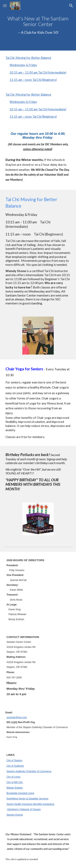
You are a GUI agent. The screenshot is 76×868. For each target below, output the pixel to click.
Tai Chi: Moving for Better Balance (28, 58)
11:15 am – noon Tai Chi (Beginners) (33, 80)
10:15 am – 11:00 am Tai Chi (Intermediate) (38, 72)
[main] (38, 25)
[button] (5, 6)
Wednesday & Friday (23, 65)
